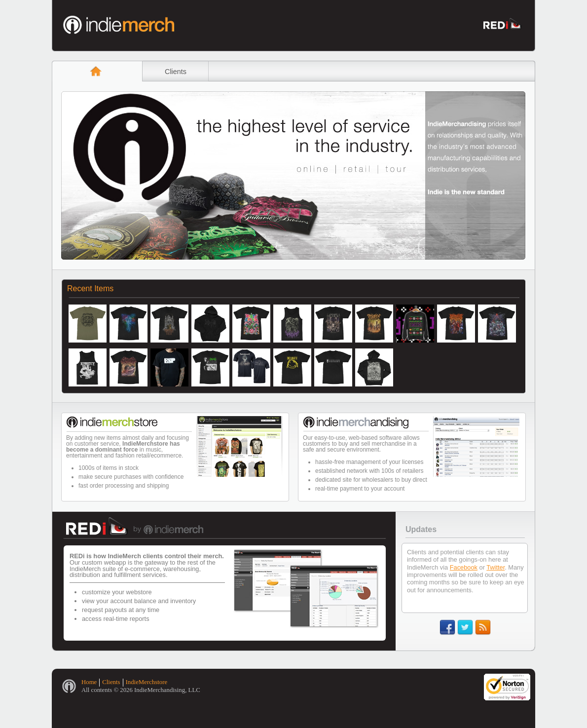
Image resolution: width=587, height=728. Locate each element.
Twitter (495, 567)
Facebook (464, 567)
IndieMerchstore (147, 682)
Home (89, 682)
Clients (176, 72)
